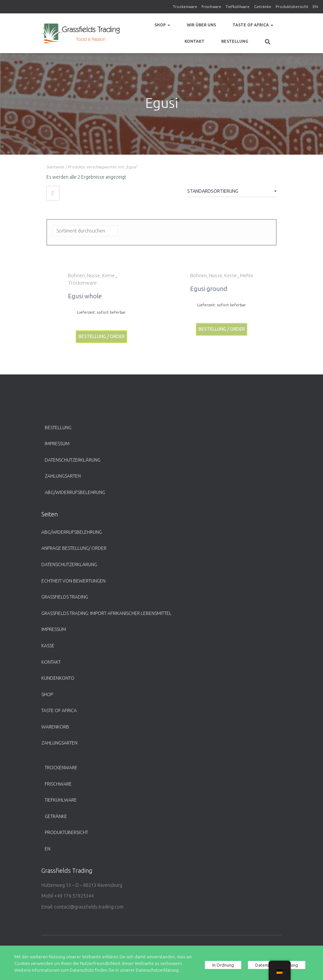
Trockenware (185, 7)
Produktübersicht (292, 7)
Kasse (48, 646)
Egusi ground (209, 289)
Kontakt (195, 41)
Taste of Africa (253, 25)
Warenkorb (55, 727)
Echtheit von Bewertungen (73, 581)
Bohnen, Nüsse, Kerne (91, 275)
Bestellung (235, 41)
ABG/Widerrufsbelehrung (75, 492)
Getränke (263, 7)
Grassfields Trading (65, 597)
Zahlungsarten (63, 476)
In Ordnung (223, 965)
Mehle (247, 275)
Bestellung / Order (102, 336)
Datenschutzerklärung (73, 460)
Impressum (57, 444)
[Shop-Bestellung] (232, 192)
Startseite (55, 167)
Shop (162, 25)
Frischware (211, 7)
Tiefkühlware (238, 7)
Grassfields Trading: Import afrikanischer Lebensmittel (106, 613)
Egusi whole (85, 296)
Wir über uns (201, 25)
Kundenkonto (58, 678)
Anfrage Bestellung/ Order (74, 548)
